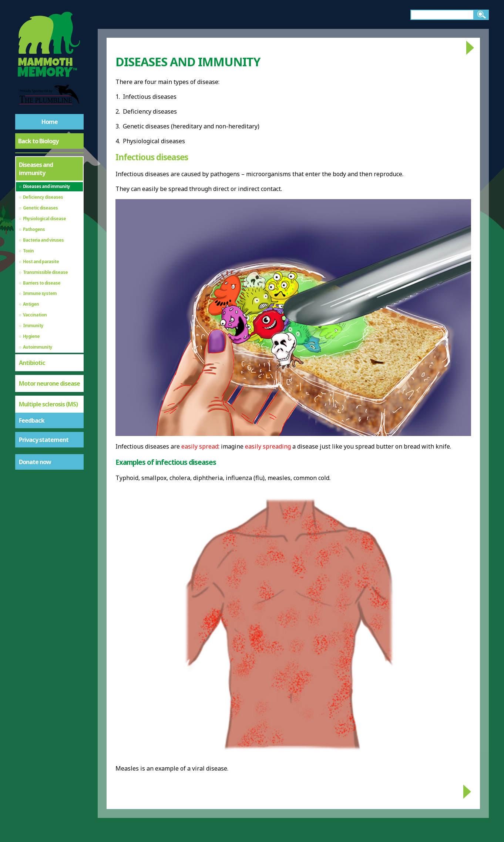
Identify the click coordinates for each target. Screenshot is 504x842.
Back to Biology (38, 141)
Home (50, 122)
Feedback (32, 420)
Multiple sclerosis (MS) (48, 404)
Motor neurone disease (49, 383)
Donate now (35, 462)
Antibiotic (32, 363)
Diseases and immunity (36, 169)
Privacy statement (44, 440)
